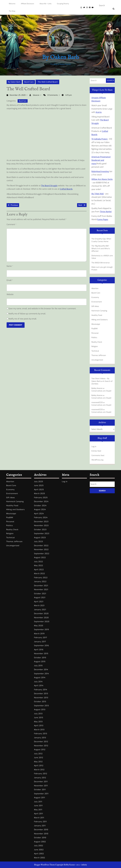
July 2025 (39, 482)
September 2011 (41, 794)
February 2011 (40, 822)
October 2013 (40, 702)
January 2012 (40, 778)
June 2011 (38, 806)
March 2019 (39, 634)
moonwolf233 (97, 402)
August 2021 (40, 598)
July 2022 (39, 562)
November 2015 (41, 654)
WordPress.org (97, 460)
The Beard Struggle (49, 186)
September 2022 (42, 554)
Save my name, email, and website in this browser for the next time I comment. (42, 309)
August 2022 (40, 558)
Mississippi (96, 324)
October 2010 (40, 838)
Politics (94, 338)
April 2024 (39, 514)
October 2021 (40, 594)
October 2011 (40, 790)
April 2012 (39, 766)
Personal (95, 333)
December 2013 (41, 694)
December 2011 (41, 782)
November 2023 (41, 526)
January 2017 (40, 642)
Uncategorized (97, 360)
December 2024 (41, 502)
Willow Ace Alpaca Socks (102, 179)
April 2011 (38, 814)
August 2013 (40, 710)
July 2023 (39, 542)
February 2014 (41, 690)
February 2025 (41, 498)
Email (10, 280)
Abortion (95, 288)
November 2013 (41, 698)
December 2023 (41, 522)
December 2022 (41, 546)
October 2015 (40, 658)
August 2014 (40, 678)
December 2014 (41, 670)
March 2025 (40, 493)
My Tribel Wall (98, 194)
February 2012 (41, 774)
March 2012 (39, 770)
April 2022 (39, 570)
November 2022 (41, 550)
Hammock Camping (99, 311)
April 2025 (39, 490)
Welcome (12, 4)
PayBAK (95, 329)
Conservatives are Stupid (101, 391)
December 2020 (41, 614)
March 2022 (39, 574)
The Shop (12, 11)
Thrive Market (106, 212)
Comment (11, 224)
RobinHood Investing (100, 171)
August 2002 (40, 842)
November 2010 (41, 834)
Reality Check (97, 342)
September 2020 (42, 622)
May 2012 (38, 762)
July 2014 (38, 682)
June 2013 (39, 718)
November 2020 (41, 618)
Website (10, 294)
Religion (95, 346)
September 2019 (41, 630)
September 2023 (42, 534)
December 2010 (41, 830)
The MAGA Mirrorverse (101, 263)
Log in (94, 447)
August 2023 (40, 538)
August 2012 (40, 750)
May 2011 (38, 810)
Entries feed (96, 451)
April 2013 (39, 726)
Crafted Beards (66, 189)
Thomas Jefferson (99, 355)
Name (10, 266)
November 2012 (41, 746)
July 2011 (38, 802)
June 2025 (39, 485)
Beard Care (29, 82)
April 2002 (39, 854)
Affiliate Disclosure (27, 4)
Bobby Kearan (97, 388)
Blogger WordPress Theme (44, 865)
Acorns (99, 112)
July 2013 (38, 714)
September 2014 (41, 674)
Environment (97, 302)
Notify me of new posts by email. (23, 319)
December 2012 (41, 742)
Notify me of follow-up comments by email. (27, 314)
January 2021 (40, 610)
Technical (95, 351)
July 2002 (39, 846)
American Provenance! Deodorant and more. (101, 160)
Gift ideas (95, 306)
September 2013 (41, 706)
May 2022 (39, 566)
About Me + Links (45, 4)
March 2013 (39, 730)
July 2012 (38, 754)
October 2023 (40, 530)
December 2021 (41, 586)
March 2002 (40, 858)
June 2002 (39, 850)
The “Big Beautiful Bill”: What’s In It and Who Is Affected (101, 248)
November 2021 (41, 590)
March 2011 (39, 818)
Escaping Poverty (63, 4)
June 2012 (39, 758)
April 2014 (39, 686)
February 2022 (41, 578)
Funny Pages (103, 219)
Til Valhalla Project (100, 139)
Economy (95, 297)
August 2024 (40, 510)
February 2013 (41, 734)
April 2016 (39, 650)
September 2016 (41, 646)
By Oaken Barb (60, 57)
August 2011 (40, 798)
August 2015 (40, 662)
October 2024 (40, 506)
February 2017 (41, 638)
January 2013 (40, 738)
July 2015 (38, 666)
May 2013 (38, 722)
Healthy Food (97, 315)
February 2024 (41, 518)
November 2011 (41, 786)
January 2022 (40, 582)
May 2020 (39, 626)
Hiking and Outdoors (100, 320)
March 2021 (39, 606)
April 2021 (39, 602)
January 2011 (40, 826)
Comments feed (98, 455)
